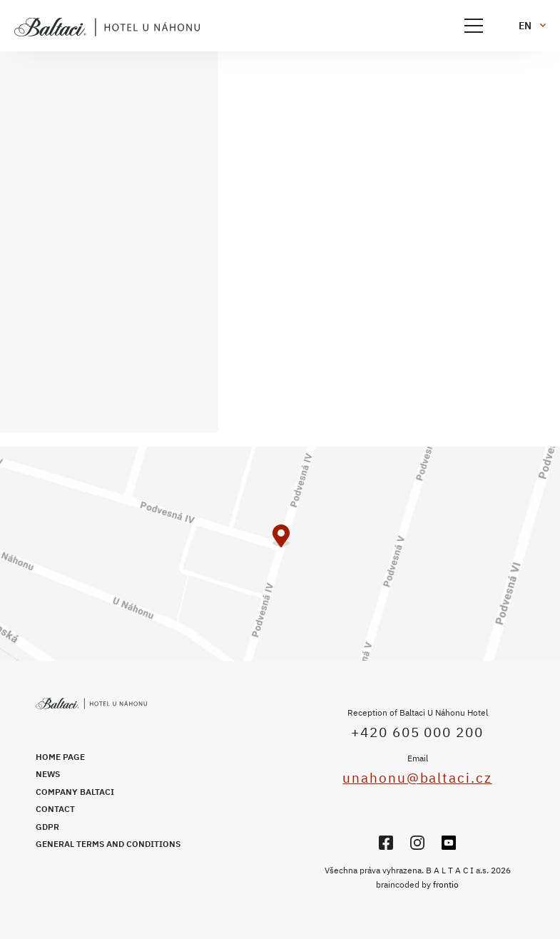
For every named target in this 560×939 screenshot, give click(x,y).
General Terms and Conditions (108, 844)
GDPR (47, 827)
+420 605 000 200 (417, 732)
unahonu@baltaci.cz (417, 778)
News (48, 774)
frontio (446, 884)
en (525, 26)
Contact (55, 809)
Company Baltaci (75, 792)
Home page (60, 757)
